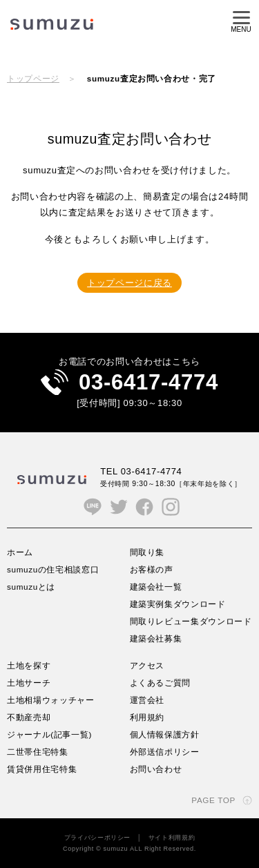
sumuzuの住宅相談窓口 (53, 569)
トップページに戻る (129, 283)
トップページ (33, 78)
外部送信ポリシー (165, 752)
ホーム (20, 552)
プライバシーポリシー (98, 838)
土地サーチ (29, 683)
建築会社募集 (156, 638)
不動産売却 (29, 717)
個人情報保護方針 (165, 734)
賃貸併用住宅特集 (42, 769)
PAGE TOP (213, 800)
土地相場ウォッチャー (51, 700)
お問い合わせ (156, 769)
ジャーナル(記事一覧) (49, 734)
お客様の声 (152, 569)
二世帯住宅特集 (38, 752)
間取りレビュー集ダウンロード (191, 621)
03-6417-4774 (148, 382)
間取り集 (147, 552)
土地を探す (29, 665)
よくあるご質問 (161, 683)
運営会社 (147, 700)
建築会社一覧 (156, 587)
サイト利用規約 (172, 838)
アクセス (147, 665)
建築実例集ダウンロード (178, 604)
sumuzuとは (31, 587)
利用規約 (147, 717)
